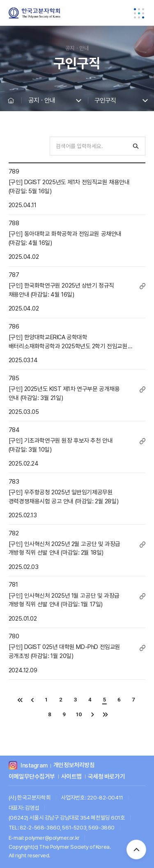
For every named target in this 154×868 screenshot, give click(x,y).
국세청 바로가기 (107, 777)
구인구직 (105, 100)
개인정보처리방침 (74, 765)
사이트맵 (71, 777)
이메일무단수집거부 (32, 777)
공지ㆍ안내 (42, 100)
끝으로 (105, 714)
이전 (33, 700)
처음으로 (20, 700)
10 (79, 714)
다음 (92, 714)
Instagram (34, 766)
